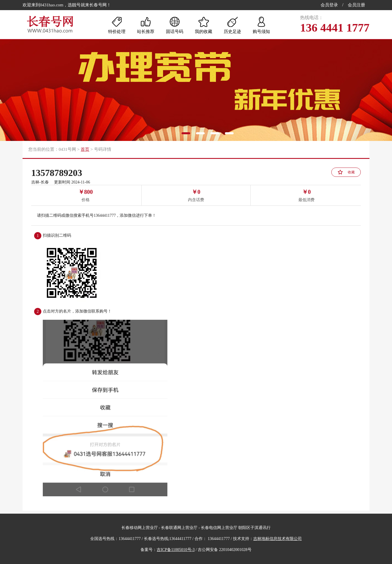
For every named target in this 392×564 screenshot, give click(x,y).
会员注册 (356, 5)
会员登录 (329, 5)
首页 (85, 149)
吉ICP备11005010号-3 (176, 550)
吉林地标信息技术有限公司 (278, 539)
